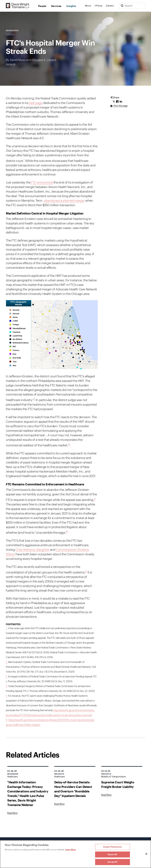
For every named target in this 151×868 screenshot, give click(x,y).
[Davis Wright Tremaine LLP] (18, 6)
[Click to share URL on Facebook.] (117, 102)
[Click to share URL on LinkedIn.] (121, 102)
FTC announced (42, 183)
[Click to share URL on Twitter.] (114, 102)
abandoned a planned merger (64, 201)
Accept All (112, 862)
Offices (99, 6)
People (42, 6)
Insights (71, 6)
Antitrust (10, 35)
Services (56, 6)
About (88, 6)
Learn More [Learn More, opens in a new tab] (71, 850)
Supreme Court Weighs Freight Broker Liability (118, 784)
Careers (110, 6)
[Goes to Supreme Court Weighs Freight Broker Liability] (106, 795)
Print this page (120, 106)
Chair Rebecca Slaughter (32, 550)
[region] (75, 854)
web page (36, 103)
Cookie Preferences (113, 847)
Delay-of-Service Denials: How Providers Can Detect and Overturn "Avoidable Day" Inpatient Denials (73, 789)
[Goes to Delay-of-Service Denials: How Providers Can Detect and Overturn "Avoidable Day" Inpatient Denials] (59, 804)
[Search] (122, 6)
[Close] (146, 854)
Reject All (112, 854)
